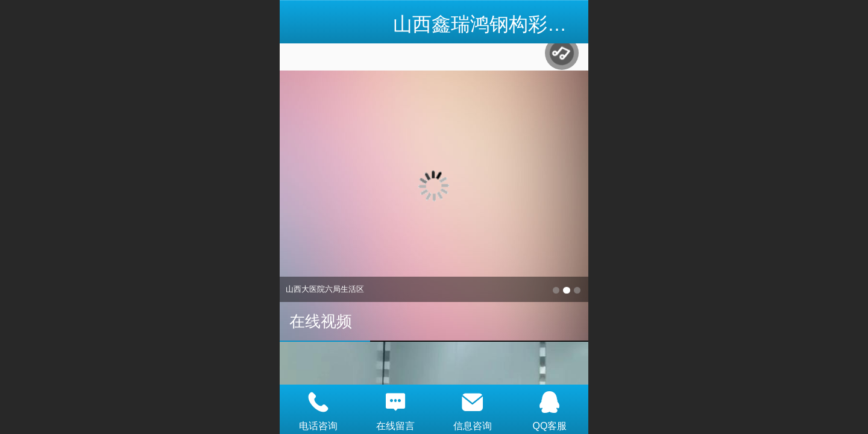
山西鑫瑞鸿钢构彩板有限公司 (518, 24)
